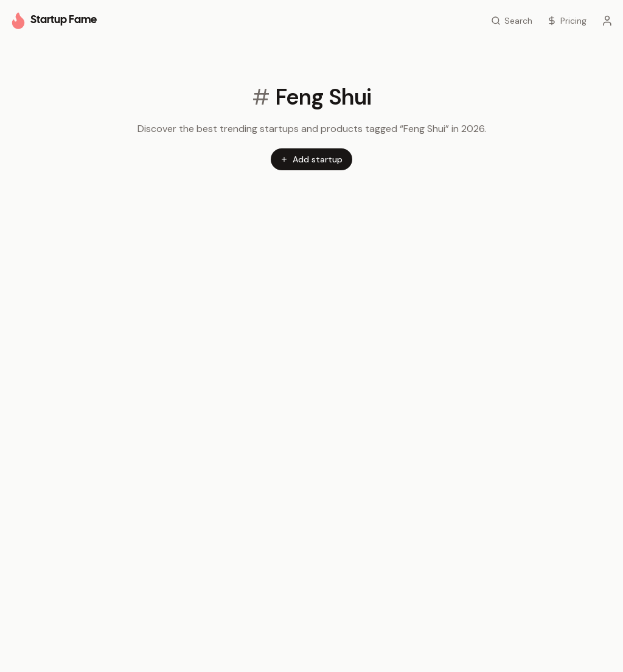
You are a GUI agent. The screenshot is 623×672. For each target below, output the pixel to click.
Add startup (311, 159)
